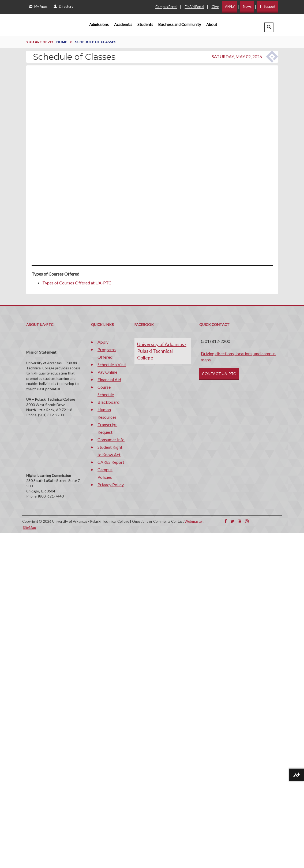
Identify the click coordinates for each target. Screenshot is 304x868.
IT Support (268, 6)
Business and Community (180, 25)
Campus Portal (166, 7)
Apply (103, 342)
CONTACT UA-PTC (219, 374)
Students (145, 25)
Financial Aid (109, 379)
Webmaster (194, 521)
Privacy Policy (111, 485)
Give (215, 7)
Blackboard (108, 402)
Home (62, 42)
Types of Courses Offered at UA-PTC (77, 283)
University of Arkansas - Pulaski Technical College (162, 351)
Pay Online (107, 372)
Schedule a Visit (112, 364)
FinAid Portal (194, 7)
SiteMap (30, 528)
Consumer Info (111, 439)
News (247, 6)
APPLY (230, 6)
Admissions (99, 25)
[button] (269, 27)
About (212, 25)
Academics (123, 25)
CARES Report (111, 462)
